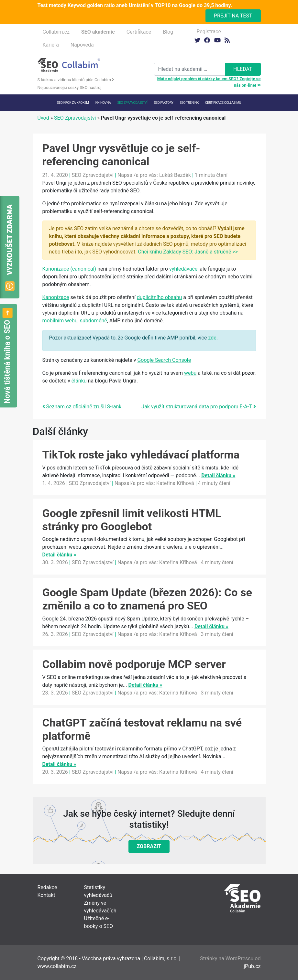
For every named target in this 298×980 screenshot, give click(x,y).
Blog (168, 32)
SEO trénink (189, 103)
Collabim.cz (56, 32)
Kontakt (46, 895)
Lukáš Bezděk (175, 175)
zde (212, 338)
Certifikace (139, 32)
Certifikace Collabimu (223, 103)
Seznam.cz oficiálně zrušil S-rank (82, 407)
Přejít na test (233, 16)
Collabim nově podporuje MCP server (134, 664)
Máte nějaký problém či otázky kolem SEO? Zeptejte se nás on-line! (209, 82)
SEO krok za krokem (73, 103)
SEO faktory (164, 103)
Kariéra (51, 45)
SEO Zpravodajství (132, 103)
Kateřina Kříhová (175, 483)
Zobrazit (149, 846)
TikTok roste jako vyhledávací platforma (141, 455)
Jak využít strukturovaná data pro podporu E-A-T (199, 407)
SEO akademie (98, 32)
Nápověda (82, 45)
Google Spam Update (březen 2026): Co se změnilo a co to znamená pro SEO (147, 599)
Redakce (47, 887)
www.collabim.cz (57, 966)
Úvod (43, 118)
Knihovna (103, 103)
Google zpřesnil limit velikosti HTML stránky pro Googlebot (132, 520)
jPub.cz (252, 966)
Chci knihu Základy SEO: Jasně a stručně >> (188, 252)
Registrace (209, 32)
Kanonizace (56, 297)
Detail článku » (218, 475)
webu (190, 373)
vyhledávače (183, 269)
